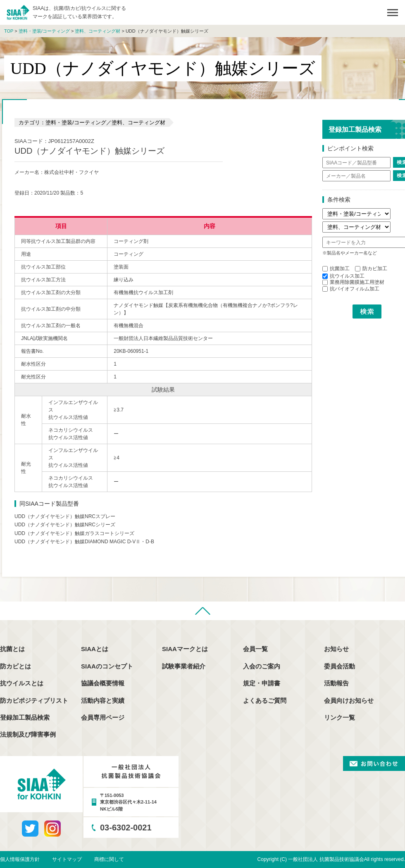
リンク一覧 (339, 717)
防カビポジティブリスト (34, 700)
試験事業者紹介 (184, 666)
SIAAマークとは (185, 649)
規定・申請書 (262, 683)
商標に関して (109, 859)
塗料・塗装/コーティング (44, 31)
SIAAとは (95, 649)
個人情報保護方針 (20, 859)
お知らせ (336, 649)
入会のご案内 (262, 666)
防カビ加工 (371, 269)
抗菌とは (12, 649)
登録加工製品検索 (25, 717)
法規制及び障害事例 (28, 734)
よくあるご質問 (265, 700)
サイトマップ (67, 859)
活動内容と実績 (103, 700)
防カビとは (15, 666)
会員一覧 (255, 649)
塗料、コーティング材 (98, 31)
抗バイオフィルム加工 (351, 289)
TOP (9, 31)
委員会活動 (339, 666)
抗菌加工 (336, 269)
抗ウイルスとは (22, 683)
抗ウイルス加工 (343, 276)
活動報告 (336, 683)
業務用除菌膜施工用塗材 (353, 282)
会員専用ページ (103, 717)
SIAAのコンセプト (107, 666)
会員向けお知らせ (349, 700)
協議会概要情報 (103, 683)
